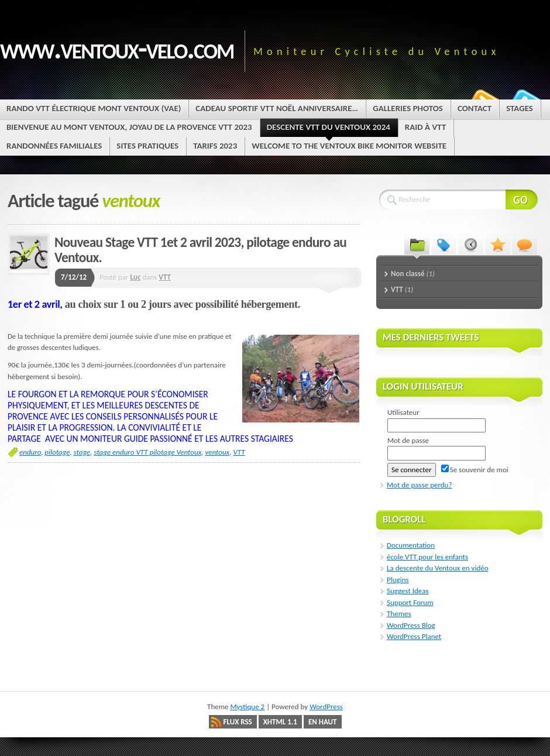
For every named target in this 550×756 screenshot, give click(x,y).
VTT (165, 277)
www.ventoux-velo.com (117, 48)
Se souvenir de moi (475, 470)
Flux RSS (238, 722)
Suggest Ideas (408, 591)
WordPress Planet (414, 636)
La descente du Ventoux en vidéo (438, 568)
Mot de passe (408, 440)
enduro (30, 452)
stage (82, 452)
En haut (323, 722)
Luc (136, 277)
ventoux (217, 452)
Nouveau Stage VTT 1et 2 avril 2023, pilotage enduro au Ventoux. (200, 250)
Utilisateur (403, 412)
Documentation (411, 545)
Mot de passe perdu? (419, 485)
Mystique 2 (247, 707)
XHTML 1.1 (280, 722)
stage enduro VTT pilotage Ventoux (147, 452)
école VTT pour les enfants (427, 557)
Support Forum (410, 602)
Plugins (398, 580)
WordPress (326, 707)
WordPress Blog (411, 625)
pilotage (57, 452)
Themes (399, 614)
